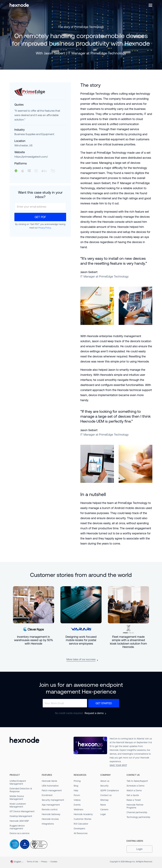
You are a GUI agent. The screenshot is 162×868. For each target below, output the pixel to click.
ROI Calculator (81, 824)
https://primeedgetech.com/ (31, 157)
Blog (76, 786)
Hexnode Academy (83, 814)
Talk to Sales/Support (137, 781)
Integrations (48, 824)
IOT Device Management (22, 811)
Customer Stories (83, 819)
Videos (77, 800)
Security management (53, 800)
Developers (79, 829)
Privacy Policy (45, 228)
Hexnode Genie (49, 781)
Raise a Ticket (134, 800)
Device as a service (20, 833)
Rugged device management (17, 827)
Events (77, 805)
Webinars (78, 809)
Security (104, 786)
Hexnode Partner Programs (135, 806)
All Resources (81, 833)
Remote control (50, 809)
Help (76, 790)
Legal (103, 814)
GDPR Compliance (110, 790)
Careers (104, 809)
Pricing (77, 781)
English (16, 862)
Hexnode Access (50, 819)
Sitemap (104, 800)
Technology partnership (138, 817)
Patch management (52, 790)
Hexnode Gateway (51, 814)
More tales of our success (81, 659)
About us (105, 781)
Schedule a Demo (136, 786)
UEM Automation (50, 786)
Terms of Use (32, 862)
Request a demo (94, 713)
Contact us (106, 795)
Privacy (44, 862)
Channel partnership (137, 812)
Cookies (54, 862)
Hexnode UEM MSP (19, 821)
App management (51, 805)
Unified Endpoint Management (18, 782)
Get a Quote (133, 795)
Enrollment (47, 795)
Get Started (104, 703)
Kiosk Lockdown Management (18, 805)
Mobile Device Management (17, 798)
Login (139, 849)
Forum (77, 795)
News (103, 805)
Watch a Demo (134, 790)
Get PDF (40, 217)
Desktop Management (21, 816)
